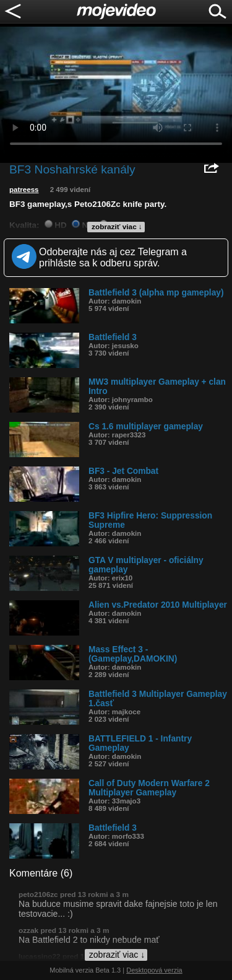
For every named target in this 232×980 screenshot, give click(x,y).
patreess (24, 190)
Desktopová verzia (154, 970)
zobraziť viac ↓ (117, 227)
